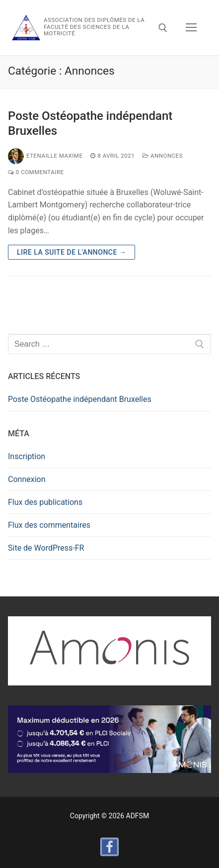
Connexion (27, 479)
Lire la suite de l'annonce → (72, 252)
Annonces (163, 156)
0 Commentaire (36, 172)
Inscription (27, 456)
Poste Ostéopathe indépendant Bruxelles (90, 123)
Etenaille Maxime (45, 156)
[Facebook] (109, 847)
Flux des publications (45, 502)
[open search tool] (163, 28)
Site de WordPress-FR (46, 548)
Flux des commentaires (49, 525)
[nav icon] (191, 28)
